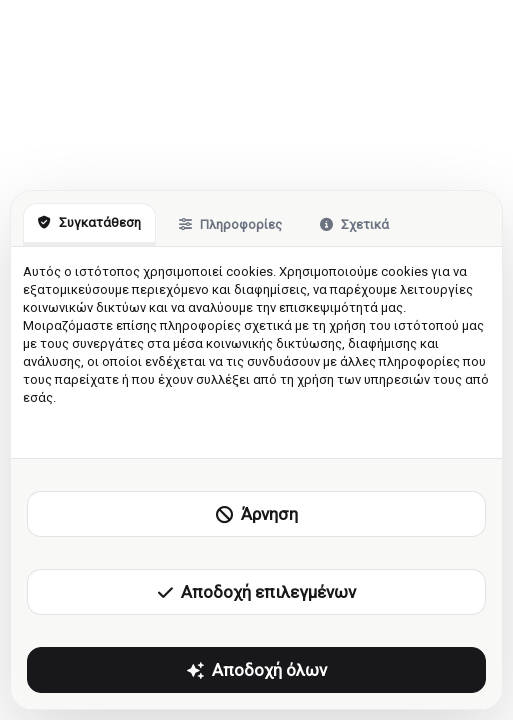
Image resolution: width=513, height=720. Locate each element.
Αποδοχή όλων (257, 670)
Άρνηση (257, 514)
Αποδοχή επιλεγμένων (257, 592)
